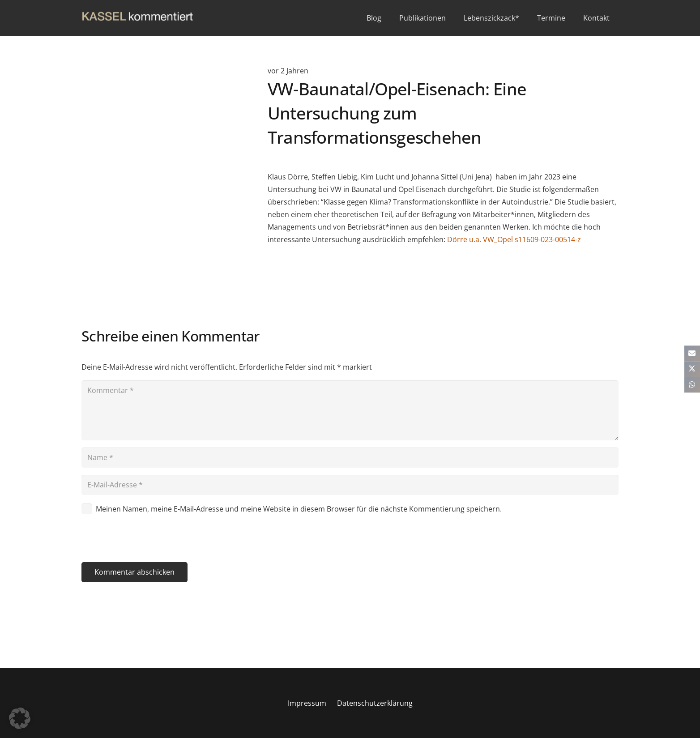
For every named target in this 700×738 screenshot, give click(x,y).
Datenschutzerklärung (375, 703)
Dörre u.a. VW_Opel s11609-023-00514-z (514, 239)
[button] (20, 718)
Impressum (307, 703)
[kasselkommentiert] (137, 18)
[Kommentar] (350, 410)
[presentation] (149, 540)
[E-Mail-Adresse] (350, 485)
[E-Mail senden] (692, 353)
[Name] (350, 458)
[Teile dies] (692, 369)
